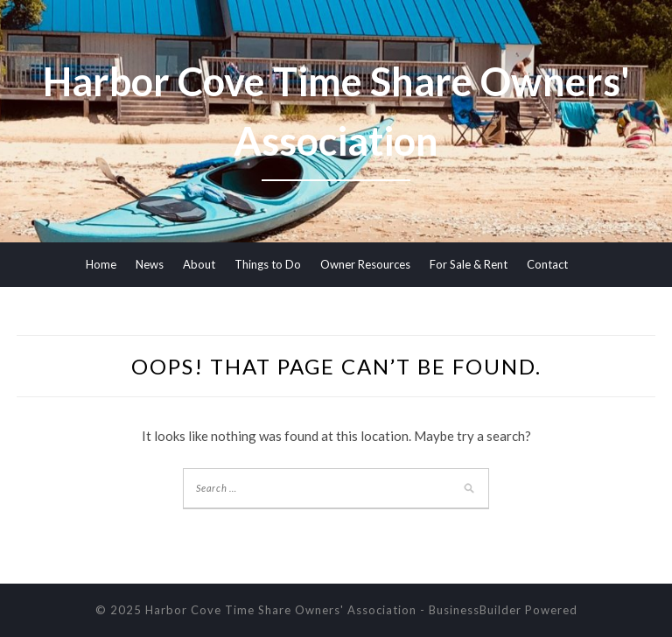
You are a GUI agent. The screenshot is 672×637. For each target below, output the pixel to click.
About (199, 264)
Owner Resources (365, 264)
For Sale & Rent (469, 264)
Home (101, 264)
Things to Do (268, 264)
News (150, 264)
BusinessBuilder (475, 610)
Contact (547, 264)
